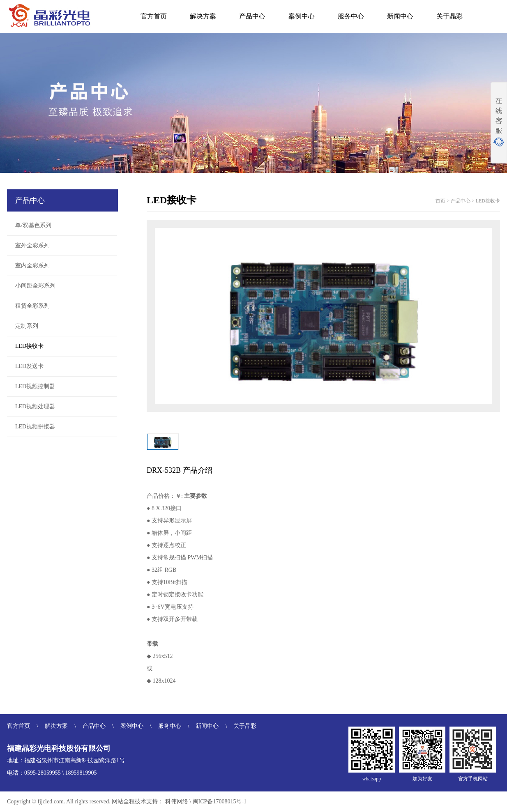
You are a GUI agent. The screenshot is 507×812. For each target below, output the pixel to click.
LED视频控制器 (35, 386)
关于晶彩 (449, 16)
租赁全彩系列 (32, 306)
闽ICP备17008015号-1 (220, 802)
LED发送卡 (29, 366)
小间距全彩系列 (35, 286)
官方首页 (154, 16)
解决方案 (203, 16)
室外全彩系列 (32, 245)
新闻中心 (400, 16)
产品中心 (252, 16)
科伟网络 (177, 802)
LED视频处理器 (35, 406)
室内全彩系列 (32, 266)
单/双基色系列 (33, 225)
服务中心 (351, 16)
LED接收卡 (29, 346)
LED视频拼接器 (35, 427)
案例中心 (302, 16)
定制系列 (27, 326)
